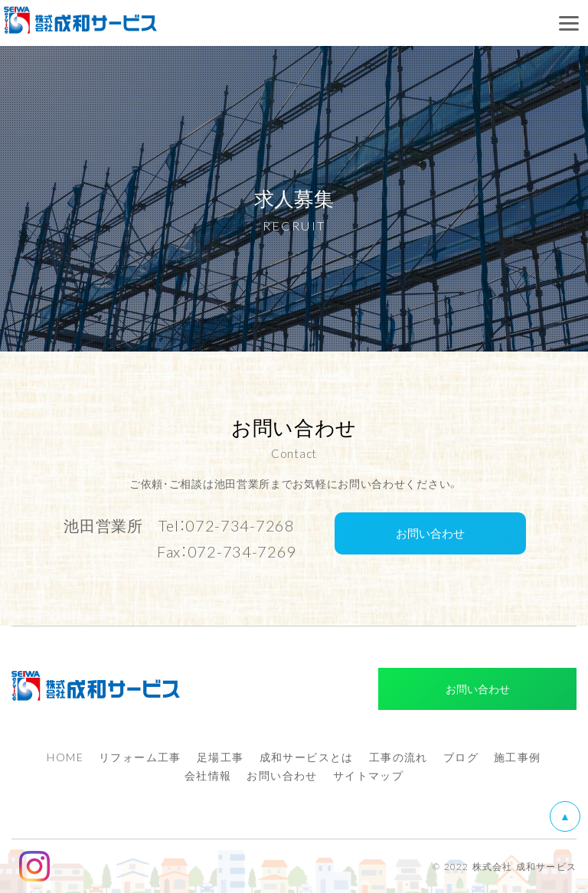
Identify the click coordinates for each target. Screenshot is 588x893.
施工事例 (518, 757)
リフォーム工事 (140, 757)
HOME (65, 757)
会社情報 (208, 775)
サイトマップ (368, 775)
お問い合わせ (430, 533)
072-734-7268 (240, 525)
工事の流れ (399, 757)
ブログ (461, 757)
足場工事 (220, 757)
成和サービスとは (307, 757)
